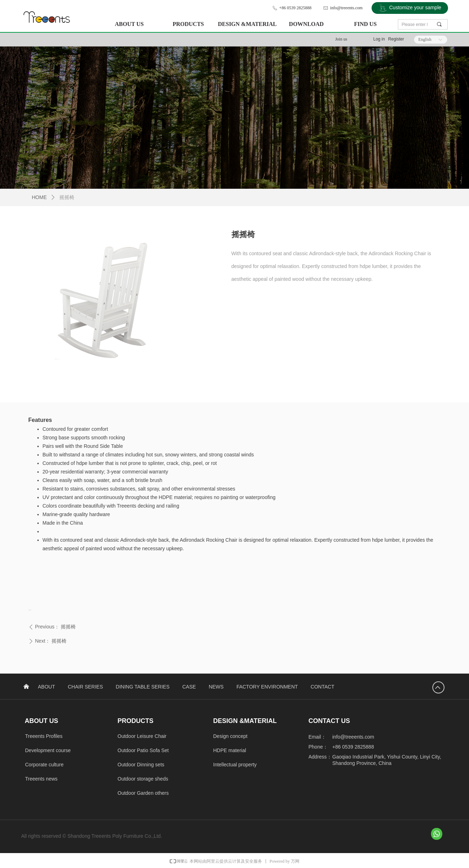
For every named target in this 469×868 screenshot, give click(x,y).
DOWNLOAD (307, 24)
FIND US (366, 24)
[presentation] (29, 610)
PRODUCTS (188, 24)
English (425, 39)
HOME (39, 197)
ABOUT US (129, 24)
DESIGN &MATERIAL (247, 24)
